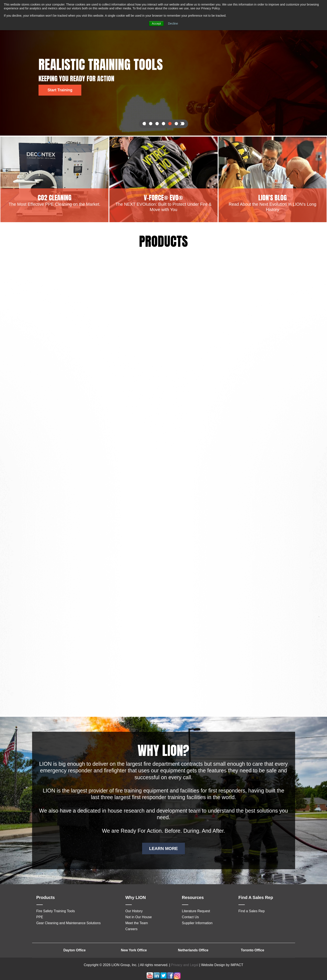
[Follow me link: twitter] (163, 978)
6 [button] (176, 124)
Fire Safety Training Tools (56, 911)
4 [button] (163, 124)
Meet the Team (137, 923)
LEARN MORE (163, 848)
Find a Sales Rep (252, 911)
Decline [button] (173, 24)
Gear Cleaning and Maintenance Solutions (69, 923)
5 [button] (170, 124)
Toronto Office (252, 950)
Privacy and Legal (185, 965)
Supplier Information (197, 923)
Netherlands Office (193, 950)
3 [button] (157, 124)
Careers (132, 929)
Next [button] (182, 124)
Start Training (60, 90)
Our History (134, 911)
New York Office (134, 950)
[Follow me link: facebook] (170, 978)
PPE (40, 917)
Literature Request (196, 911)
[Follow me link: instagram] (177, 978)
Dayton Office (74, 950)
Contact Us (190, 917)
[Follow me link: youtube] (150, 978)
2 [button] (151, 124)
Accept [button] (156, 24)
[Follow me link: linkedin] (157, 978)
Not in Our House (139, 917)
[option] (163, 82)
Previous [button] (144, 124)
